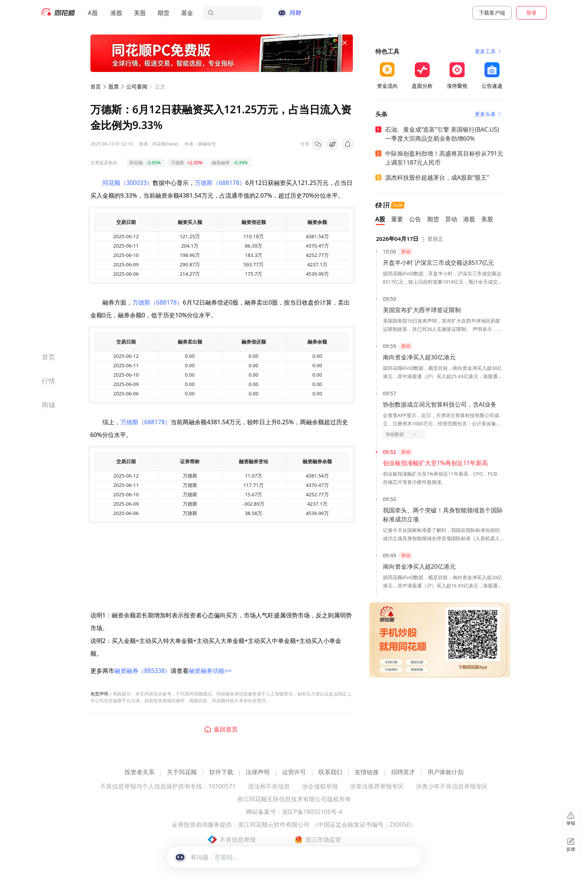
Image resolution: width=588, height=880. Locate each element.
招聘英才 (403, 773)
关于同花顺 (182, 773)
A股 (93, 13)
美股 (140, 13)
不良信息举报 (238, 839)
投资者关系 (139, 773)
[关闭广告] (345, 43)
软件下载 (221, 773)
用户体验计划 (445, 773)
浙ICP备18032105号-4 (312, 812)
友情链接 (367, 773)
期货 (163, 13)
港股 (116, 13)
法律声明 (258, 773)
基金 (187, 13)
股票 (114, 86)
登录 (531, 13)
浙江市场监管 (323, 839)
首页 (96, 86)
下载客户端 (492, 13)
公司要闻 (137, 86)
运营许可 (294, 773)
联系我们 (330, 773)
